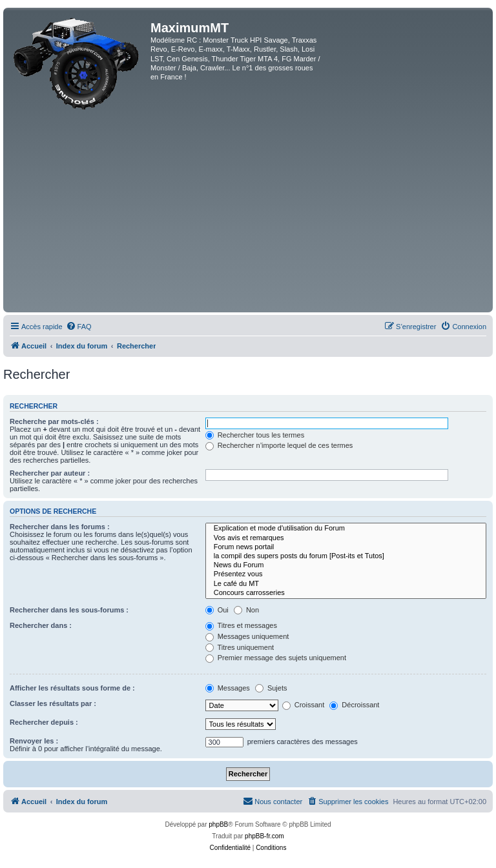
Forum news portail (346, 547)
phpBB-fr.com (264, 836)
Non (246, 610)
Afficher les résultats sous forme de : (72, 688)
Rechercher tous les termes (255, 435)
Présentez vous (346, 574)
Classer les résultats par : (53, 703)
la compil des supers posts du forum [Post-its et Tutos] (346, 556)
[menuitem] (79, 327)
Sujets (271, 688)
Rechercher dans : (41, 625)
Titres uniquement (240, 647)
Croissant (304, 705)
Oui (217, 610)
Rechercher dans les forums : (60, 527)
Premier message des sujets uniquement (276, 658)
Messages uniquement (247, 636)
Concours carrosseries (346, 593)
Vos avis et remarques (346, 538)
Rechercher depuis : (44, 722)
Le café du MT (346, 584)
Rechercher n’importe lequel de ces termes (279, 445)
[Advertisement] (248, 212)
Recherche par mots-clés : (54, 421)
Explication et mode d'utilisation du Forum (346, 529)
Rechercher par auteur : (50, 473)
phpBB (218, 824)
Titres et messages (241, 625)
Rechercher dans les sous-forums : (69, 610)
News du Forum (346, 565)
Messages (228, 688)
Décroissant (354, 705)
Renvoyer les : (34, 741)
